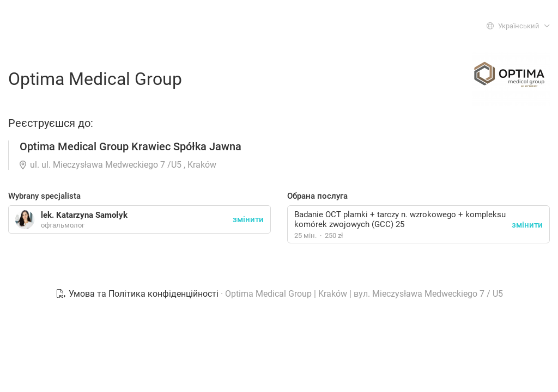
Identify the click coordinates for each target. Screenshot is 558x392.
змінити (527, 225)
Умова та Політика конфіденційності (138, 294)
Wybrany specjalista (44, 196)
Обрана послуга (317, 196)
